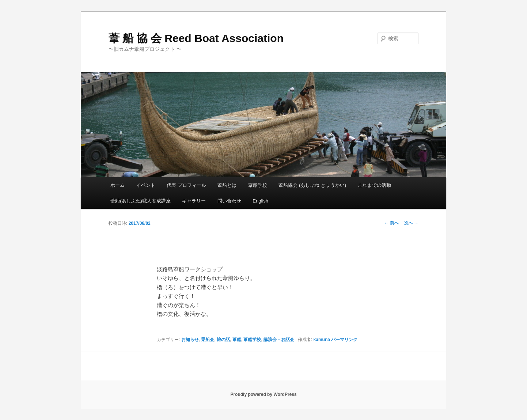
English (260, 201)
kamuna (322, 340)
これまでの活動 (374, 185)
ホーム (117, 185)
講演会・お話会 (279, 340)
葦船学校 (258, 185)
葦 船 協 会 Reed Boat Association (196, 38)
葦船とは (227, 185)
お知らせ (190, 340)
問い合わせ (229, 201)
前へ (391, 223)
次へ (411, 223)
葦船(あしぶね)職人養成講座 (141, 201)
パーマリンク (344, 340)
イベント (146, 185)
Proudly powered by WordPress (263, 394)
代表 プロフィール (186, 185)
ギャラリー (194, 201)
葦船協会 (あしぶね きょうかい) (312, 185)
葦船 (237, 340)
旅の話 (223, 340)
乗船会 (208, 340)
